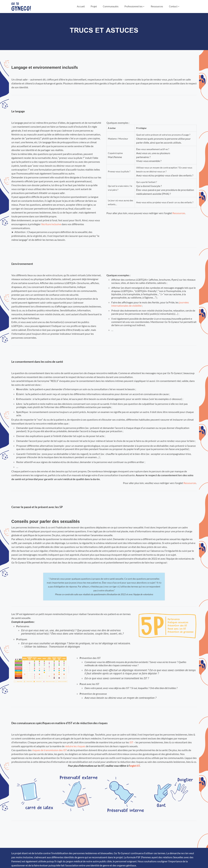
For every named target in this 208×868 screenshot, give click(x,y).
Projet (94, 7)
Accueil (81, 7)
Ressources (157, 7)
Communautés (111, 7)
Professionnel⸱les (135, 7)
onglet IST (135, 766)
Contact (174, 7)
